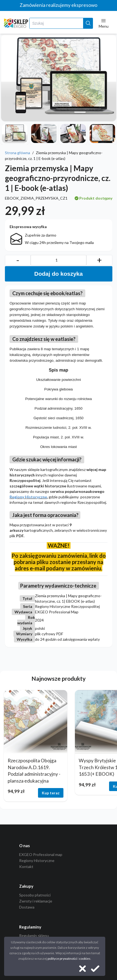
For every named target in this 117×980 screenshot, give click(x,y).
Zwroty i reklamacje (36, 901)
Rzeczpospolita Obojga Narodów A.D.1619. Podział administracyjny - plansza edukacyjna (34, 771)
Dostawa (27, 907)
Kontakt (26, 867)
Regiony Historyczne (28, 497)
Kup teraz (51, 793)
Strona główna (17, 153)
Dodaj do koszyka (58, 274)
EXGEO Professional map (41, 855)
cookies (85, 959)
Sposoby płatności (35, 895)
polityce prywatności (62, 959)
